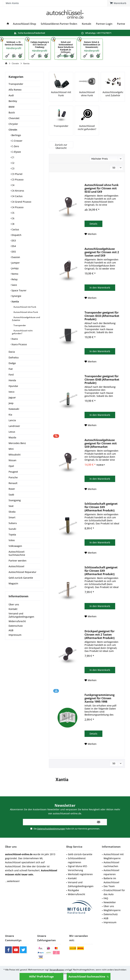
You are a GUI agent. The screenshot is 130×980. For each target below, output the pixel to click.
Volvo (12, 540)
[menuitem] (42, 14)
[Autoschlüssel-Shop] (25, 24)
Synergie (16, 296)
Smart (12, 517)
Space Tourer (19, 290)
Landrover (14, 426)
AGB (11, 630)
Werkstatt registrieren (80, 874)
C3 (13, 168)
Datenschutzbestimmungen (51, 829)
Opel (11, 466)
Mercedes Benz (17, 443)
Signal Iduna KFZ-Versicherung (78, 868)
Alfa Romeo (15, 90)
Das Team (109, 886)
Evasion (15, 257)
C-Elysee (16, 152)
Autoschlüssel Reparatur (22, 572)
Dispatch (16, 235)
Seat (11, 506)
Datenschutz (16, 626)
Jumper (15, 263)
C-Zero (15, 146)
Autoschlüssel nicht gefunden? (22, 332)
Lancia (12, 420)
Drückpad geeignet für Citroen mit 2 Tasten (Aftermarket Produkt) (100, 635)
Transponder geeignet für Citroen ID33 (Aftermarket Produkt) (102, 316)
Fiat (11, 369)
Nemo (14, 274)
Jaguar (12, 397)
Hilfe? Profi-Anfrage (41, 976)
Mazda (12, 437)
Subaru (13, 523)
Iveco (11, 392)
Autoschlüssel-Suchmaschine (89, 976)
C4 (13, 185)
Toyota (12, 535)
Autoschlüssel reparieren (111, 872)
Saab (11, 495)
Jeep (11, 403)
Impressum (15, 635)
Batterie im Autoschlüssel (111, 880)
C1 (13, 157)
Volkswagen (15, 546)
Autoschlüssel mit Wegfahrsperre (114, 856)
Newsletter (110, 902)
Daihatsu (14, 357)
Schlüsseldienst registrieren (77, 860)
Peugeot (13, 472)
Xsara (14, 339)
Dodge (12, 363)
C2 (13, 163)
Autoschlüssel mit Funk (25, 307)
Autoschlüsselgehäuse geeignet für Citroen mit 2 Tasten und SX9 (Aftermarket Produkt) (102, 252)
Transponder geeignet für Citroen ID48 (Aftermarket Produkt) (102, 380)
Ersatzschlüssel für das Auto (114, 892)
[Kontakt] (87, 24)
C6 (13, 218)
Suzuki (12, 529)
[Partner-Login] (104, 24)
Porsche (13, 477)
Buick (12, 112)
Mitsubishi (15, 455)
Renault (13, 483)
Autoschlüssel (16, 566)
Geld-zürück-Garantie (80, 854)
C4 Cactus (17, 196)
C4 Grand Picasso (21, 202)
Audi (11, 95)
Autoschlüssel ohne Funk (26, 312)
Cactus (15, 229)
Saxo (14, 285)
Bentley (13, 101)
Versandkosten (57, 970)
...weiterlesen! (12, 881)
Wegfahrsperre (112, 910)
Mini (11, 449)
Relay (14, 279)
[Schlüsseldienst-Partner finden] (59, 24)
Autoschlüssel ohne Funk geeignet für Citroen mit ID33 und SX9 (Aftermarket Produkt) (102, 188)
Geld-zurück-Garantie (21, 578)
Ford (11, 375)
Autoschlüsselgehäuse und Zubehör (26, 319)
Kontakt (13, 609)
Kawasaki (14, 409)
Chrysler (13, 124)
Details (93, 224)
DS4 (13, 246)
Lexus (12, 432)
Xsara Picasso (19, 344)
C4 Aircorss (17, 191)
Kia (10, 415)
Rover (12, 489)
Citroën (13, 130)
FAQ (106, 898)
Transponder (16, 84)
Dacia (12, 352)
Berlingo (16, 135)
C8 (13, 224)
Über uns (14, 604)
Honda (12, 380)
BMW (12, 107)
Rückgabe (73, 890)
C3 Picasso (17, 180)
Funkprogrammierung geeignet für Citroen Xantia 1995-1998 (100, 698)
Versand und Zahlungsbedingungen (21, 615)
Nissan (12, 460)
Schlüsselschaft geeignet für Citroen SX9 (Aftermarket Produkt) (101, 507)
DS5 (13, 252)
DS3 (13, 241)
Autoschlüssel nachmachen (111, 864)
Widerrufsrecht (17, 621)
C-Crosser (17, 141)
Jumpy (15, 268)
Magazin (13, 583)
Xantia (15, 301)
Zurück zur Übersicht (61, 146)
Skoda (12, 512)
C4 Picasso (17, 207)
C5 (13, 213)
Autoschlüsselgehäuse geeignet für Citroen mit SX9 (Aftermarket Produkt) (101, 443)
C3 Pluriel (17, 174)
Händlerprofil (14, 48)
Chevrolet (14, 118)
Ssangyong (15, 500)
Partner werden (18, 561)
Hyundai (13, 386)
